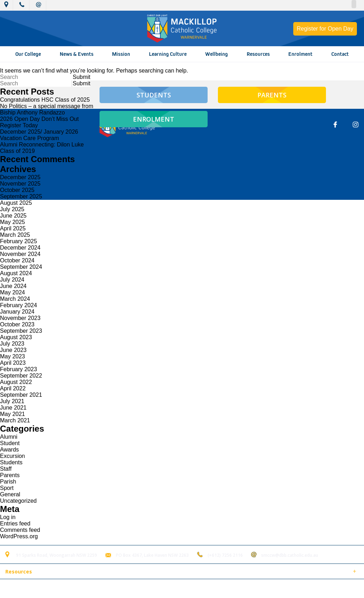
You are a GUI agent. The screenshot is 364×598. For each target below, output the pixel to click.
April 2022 (13, 388)
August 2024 (16, 273)
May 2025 (12, 222)
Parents (10, 475)
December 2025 (20, 177)
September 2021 (21, 395)
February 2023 (18, 369)
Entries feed (15, 524)
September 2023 (21, 331)
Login (150, 589)
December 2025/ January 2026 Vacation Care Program (39, 135)
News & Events (77, 54)
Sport (7, 488)
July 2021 (12, 401)
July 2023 (12, 344)
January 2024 (17, 312)
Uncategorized (18, 501)
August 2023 (16, 337)
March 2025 (15, 235)
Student (10, 443)
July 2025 (12, 209)
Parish (8, 482)
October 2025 (17, 190)
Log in (8, 517)
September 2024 (21, 267)
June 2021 (13, 408)
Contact (340, 54)
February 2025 (18, 241)
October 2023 (17, 324)
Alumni (9, 437)
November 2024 (20, 254)
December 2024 (20, 248)
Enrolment (300, 54)
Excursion (12, 456)
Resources (258, 54)
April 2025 (13, 228)
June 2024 (13, 286)
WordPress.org (19, 536)
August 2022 (16, 382)
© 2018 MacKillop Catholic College (40, 589)
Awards (9, 450)
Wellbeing (216, 54)
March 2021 (15, 420)
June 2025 (13, 216)
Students (11, 462)
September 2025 (21, 196)
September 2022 (21, 376)
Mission (121, 54)
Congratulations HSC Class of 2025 (45, 100)
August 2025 (16, 203)
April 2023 (13, 363)
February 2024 (18, 305)
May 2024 (12, 292)
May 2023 (12, 356)
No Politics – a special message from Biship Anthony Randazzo (47, 109)
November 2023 (20, 318)
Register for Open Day (325, 29)
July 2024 (12, 280)
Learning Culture (168, 54)
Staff (6, 469)
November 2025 (20, 184)
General (10, 494)
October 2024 (17, 260)
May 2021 (12, 414)
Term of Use (122, 589)
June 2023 (13, 350)
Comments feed (20, 530)
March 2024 (15, 299)
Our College (28, 54)
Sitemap (92, 589)
